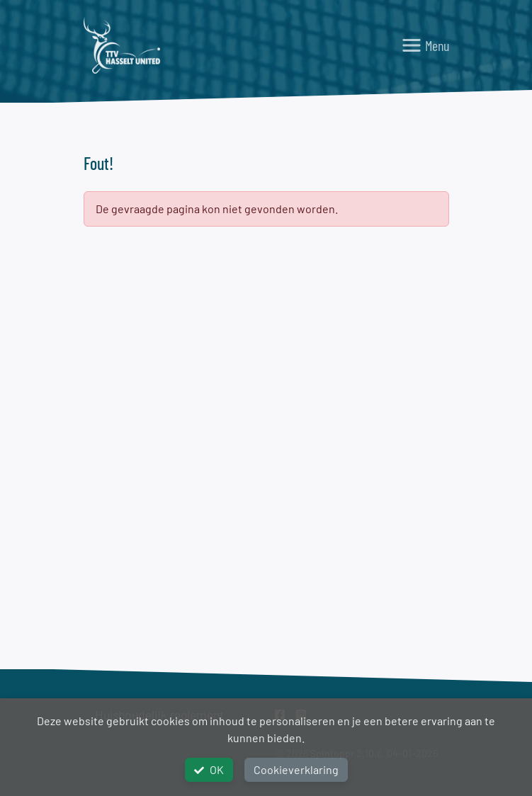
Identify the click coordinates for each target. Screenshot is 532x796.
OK (209, 769)
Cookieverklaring (296, 769)
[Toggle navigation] (425, 45)
